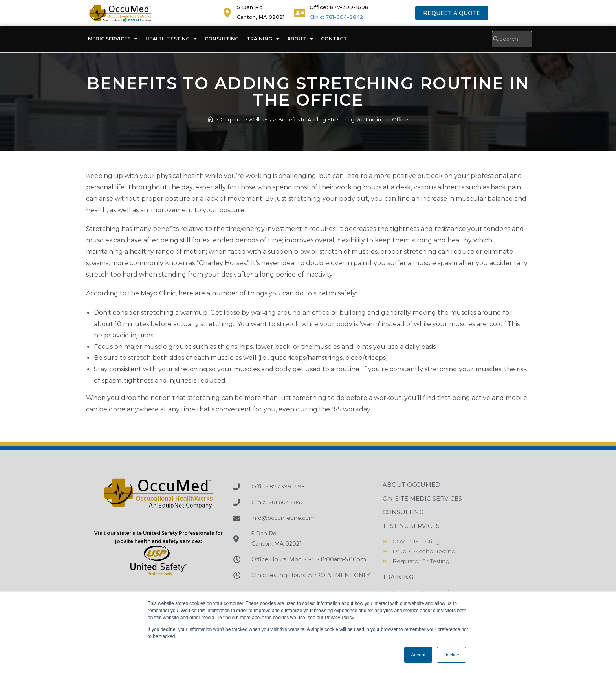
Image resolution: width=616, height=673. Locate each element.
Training (263, 39)
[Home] (210, 119)
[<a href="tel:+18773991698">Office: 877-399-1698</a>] (300, 13)
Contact (334, 39)
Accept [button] (418, 655)
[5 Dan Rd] (227, 13)
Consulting (222, 39)
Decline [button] (451, 655)
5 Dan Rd (250, 7)
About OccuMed (412, 485)
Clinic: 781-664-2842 (336, 17)
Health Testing (171, 39)
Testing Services (411, 526)
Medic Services (113, 39)
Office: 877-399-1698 (339, 7)
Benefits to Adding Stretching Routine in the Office (343, 119)
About (300, 39)
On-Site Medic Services (422, 498)
